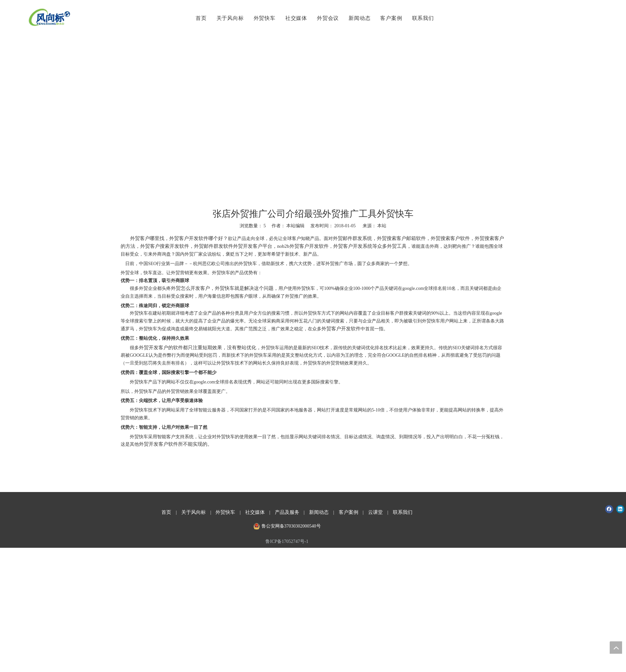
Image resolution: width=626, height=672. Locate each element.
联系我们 (422, 18)
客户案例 (390, 18)
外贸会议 (327, 18)
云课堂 (375, 512)
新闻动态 (359, 18)
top (616, 648)
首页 (200, 18)
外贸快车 (264, 18)
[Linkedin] (620, 509)
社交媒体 (295, 18)
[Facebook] (609, 509)
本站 (382, 226)
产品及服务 (287, 512)
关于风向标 (229, 18)
